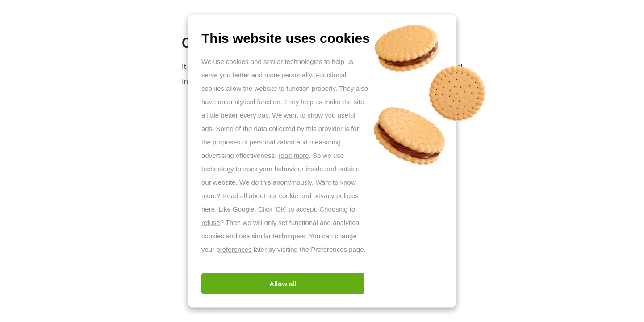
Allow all (283, 284)
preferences (234, 249)
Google (243, 209)
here (208, 209)
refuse (211, 222)
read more (293, 155)
